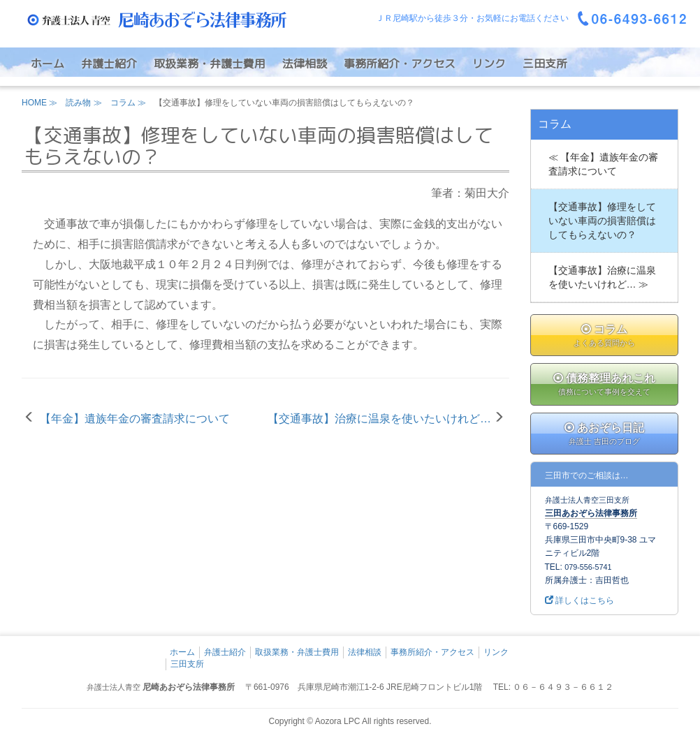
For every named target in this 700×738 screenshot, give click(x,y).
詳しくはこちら (579, 600)
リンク (489, 64)
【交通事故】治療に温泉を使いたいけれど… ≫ (602, 277)
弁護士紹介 (109, 64)
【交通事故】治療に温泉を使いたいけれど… (379, 419)
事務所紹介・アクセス (400, 64)
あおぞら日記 (605, 435)
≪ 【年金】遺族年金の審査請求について (604, 164)
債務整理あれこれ (605, 385)
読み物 (78, 103)
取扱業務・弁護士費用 (210, 64)
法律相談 (305, 64)
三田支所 (545, 64)
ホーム (48, 64)
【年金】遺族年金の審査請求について (135, 419)
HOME (34, 103)
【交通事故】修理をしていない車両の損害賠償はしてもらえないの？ (602, 221)
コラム (123, 103)
